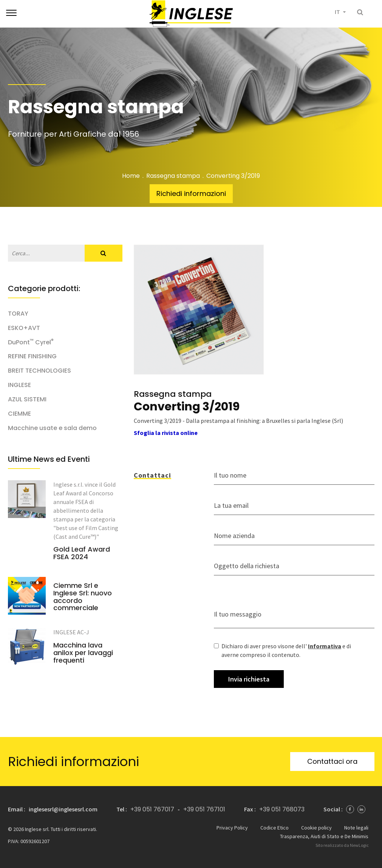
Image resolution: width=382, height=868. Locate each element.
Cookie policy (316, 828)
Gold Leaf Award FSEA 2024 (82, 553)
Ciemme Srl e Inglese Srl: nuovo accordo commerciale (83, 597)
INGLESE (19, 385)
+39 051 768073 (282, 809)
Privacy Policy (232, 828)
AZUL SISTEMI (27, 399)
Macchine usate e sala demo (52, 428)
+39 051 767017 (152, 809)
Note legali (356, 828)
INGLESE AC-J (71, 632)
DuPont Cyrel (31, 342)
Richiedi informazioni (191, 193)
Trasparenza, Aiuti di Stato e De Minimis (324, 836)
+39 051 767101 (204, 809)
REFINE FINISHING (32, 356)
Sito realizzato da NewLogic (342, 845)
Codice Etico (275, 828)
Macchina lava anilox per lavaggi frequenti (83, 653)
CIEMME (19, 414)
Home (131, 176)
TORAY (18, 314)
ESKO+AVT (24, 328)
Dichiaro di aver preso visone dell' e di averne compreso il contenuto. (282, 650)
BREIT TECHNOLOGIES (39, 371)
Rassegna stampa (173, 176)
